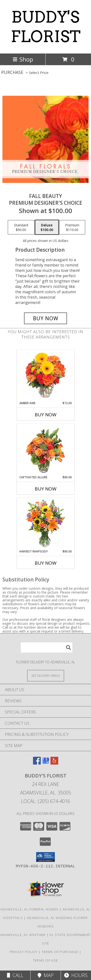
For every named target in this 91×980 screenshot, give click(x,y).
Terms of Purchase (60, 952)
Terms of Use (46, 960)
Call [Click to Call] (15, 975)
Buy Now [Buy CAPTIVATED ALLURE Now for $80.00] (46, 489)
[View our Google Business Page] (46, 763)
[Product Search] (47, 647)
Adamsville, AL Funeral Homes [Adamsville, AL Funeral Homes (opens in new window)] (29, 909)
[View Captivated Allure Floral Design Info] (45, 449)
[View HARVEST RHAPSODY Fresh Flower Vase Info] (45, 524)
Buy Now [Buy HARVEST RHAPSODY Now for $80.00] (46, 563)
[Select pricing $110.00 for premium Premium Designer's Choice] (72, 227)
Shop (23, 59)
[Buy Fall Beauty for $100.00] (46, 318)
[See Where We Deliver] (46, 675)
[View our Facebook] (37, 763)
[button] (45, 857)
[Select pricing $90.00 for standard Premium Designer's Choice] (21, 227)
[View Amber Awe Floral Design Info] (45, 375)
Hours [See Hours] (76, 975)
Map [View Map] (46, 975)
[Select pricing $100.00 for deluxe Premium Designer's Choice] (47, 227)
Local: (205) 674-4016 (46, 801)
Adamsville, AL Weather (23, 935)
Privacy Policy (24, 952)
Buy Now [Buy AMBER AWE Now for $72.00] (46, 415)
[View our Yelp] (54, 763)
